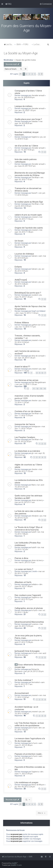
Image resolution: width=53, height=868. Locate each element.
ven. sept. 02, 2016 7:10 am (29, 179)
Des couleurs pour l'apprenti (28, 595)
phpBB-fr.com (16, 865)
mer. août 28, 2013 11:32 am (29, 470)
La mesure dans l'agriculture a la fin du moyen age (30, 740)
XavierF (34, 193)
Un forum (19, 241)
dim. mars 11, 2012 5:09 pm (29, 773)
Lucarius (35, 624)
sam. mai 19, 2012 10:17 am (30, 683)
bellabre (35, 584)
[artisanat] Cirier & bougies (27, 651)
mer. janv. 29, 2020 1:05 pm (25, 110)
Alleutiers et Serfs (23, 582)
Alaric (34, 485)
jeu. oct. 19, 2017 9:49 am (25, 150)
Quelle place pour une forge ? (28, 119)
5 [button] (35, 74)
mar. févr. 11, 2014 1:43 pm (30, 428)
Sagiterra (35, 137)
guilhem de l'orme (38, 325)
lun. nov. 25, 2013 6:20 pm (29, 440)
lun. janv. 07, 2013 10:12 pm (29, 598)
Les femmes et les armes (26, 380)
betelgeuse (36, 427)
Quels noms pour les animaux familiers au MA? (28, 497)
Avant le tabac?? (22, 367)
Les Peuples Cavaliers (25, 437)
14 (45, 389)
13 (41, 389)
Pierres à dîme (21, 558)
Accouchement (22, 693)
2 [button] (27, 74)
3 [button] (29, 74)
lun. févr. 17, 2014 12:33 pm (29, 415)
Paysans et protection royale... (29, 754)
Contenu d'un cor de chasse (28, 411)
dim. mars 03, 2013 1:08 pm (29, 585)
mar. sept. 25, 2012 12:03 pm (29, 625)
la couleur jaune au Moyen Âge (29, 202)
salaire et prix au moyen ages (28, 215)
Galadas (35, 121)
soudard (35, 295)
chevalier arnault (38, 95)
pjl (32, 453)
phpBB (14, 863)
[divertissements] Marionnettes (29, 622)
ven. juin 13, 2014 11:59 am (26, 384)
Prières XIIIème (22, 323)
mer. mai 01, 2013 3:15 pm (25, 562)
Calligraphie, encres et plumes (29, 608)
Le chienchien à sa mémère (27, 451)
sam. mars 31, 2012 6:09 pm (29, 757)
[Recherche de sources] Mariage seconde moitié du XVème (30, 174)
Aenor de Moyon (38, 785)
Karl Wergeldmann (39, 382)
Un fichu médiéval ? (24, 680)
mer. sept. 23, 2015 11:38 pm (29, 231)
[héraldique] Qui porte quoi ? (28, 293)
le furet (34, 610)
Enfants (18, 267)
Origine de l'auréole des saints (29, 228)
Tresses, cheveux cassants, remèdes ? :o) (27, 337)
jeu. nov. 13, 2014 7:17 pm (26, 327)
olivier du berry (37, 500)
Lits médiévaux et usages (26, 782)
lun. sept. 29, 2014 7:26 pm (25, 358)
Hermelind (35, 682)
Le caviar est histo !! (24, 569)
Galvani (34, 243)
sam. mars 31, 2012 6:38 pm (29, 744)
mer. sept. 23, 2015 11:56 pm (29, 218)
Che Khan (35, 178)
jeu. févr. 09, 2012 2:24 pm (25, 787)
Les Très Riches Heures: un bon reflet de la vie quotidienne (29, 724)
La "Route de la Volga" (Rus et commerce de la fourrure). (28, 528)
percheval (35, 640)
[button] (20, 74)
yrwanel (35, 217)
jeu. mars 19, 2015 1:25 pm (28, 296)
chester (34, 401)
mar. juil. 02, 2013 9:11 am (25, 502)
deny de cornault (38, 356)
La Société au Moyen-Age (21, 53)
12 (37, 389)
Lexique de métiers (24, 106)
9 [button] (39, 74)
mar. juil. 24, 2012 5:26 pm (34, 671)
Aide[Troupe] (21, 280)
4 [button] (32, 74)
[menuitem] (8, 4)
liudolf (34, 532)
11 (34, 389)
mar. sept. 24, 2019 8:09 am (29, 122)
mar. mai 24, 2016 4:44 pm (29, 205)
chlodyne (35, 516)
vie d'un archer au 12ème (26, 146)
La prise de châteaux (24, 254)
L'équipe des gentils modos (25, 60)
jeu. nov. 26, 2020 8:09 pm (25, 97)
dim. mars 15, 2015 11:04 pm (27, 313)
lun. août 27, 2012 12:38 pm (29, 641)
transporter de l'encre (25, 424)
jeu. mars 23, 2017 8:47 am (25, 166)
